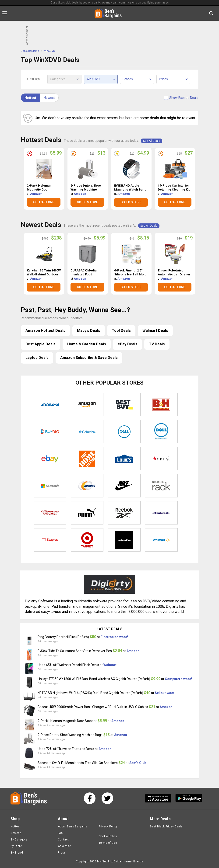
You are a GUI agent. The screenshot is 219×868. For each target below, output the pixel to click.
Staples (50, 540)
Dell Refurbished (161, 432)
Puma (87, 513)
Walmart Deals (155, 331)
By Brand (17, 853)
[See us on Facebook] (90, 798)
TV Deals (157, 344)
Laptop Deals (37, 358)
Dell (124, 432)
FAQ (61, 833)
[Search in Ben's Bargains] (211, 13)
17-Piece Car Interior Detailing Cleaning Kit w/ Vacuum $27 (174, 188)
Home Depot (87, 459)
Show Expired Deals (184, 98)
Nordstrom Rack (161, 486)
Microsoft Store (50, 486)
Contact (63, 840)
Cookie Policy (108, 836)
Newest (49, 98)
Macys (161, 459)
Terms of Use (108, 843)
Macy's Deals (89, 331)
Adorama (50, 405)
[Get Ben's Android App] (189, 798)
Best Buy (124, 405)
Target (87, 540)
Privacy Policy (108, 826)
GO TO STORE (44, 202)
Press (62, 853)
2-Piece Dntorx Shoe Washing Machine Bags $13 (86, 188)
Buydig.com (50, 432)
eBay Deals (127, 344)
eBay (50, 459)
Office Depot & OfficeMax (50, 513)
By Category (19, 840)
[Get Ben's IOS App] (160, 798)
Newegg (87, 486)
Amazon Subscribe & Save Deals (89, 358)
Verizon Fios (124, 540)
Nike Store (124, 486)
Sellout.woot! (161, 513)
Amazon (36, 194)
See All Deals (152, 141)
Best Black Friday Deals (166, 826)
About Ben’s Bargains (72, 826)
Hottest (30, 98)
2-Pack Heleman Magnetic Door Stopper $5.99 (39, 188)
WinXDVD (49, 51)
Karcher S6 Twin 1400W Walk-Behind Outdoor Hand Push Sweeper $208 (44, 273)
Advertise (64, 846)
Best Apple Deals (41, 344)
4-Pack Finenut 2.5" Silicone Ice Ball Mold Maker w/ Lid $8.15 (130, 273)
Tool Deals (121, 331)
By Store (16, 846)
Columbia (87, 432)
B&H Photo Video (161, 405)
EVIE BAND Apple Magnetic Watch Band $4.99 (130, 188)
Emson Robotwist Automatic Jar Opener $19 (174, 273)
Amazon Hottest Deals (45, 331)
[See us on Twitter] (107, 798)
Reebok (124, 513)
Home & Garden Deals (87, 344)
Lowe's (124, 459)
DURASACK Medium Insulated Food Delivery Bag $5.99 (85, 273)
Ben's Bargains (30, 51)
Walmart (161, 540)
